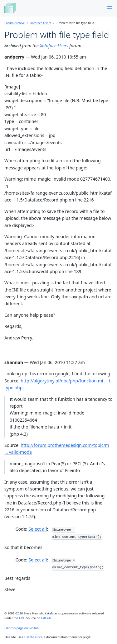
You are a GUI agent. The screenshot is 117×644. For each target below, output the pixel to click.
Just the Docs (33, 637)
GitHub (46, 618)
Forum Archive (15, 23)
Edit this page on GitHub (22, 628)
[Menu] (109, 8)
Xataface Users (41, 23)
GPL (22, 618)
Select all (38, 529)
